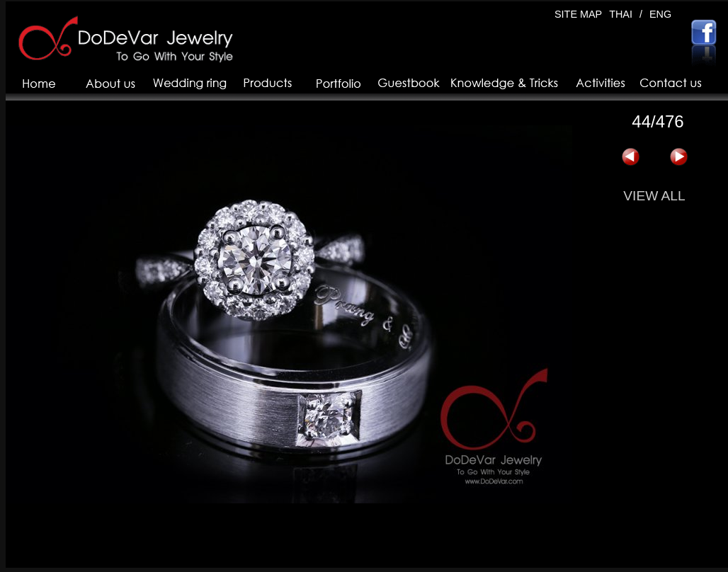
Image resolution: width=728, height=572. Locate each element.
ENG (660, 14)
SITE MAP (578, 14)
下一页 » (678, 157)
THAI (621, 14)
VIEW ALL (654, 196)
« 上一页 (630, 157)
